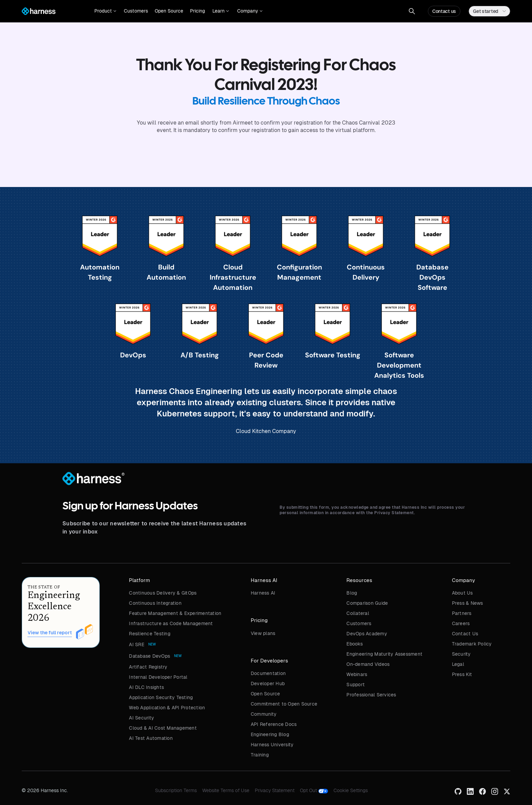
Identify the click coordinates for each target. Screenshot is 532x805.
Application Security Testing (161, 697)
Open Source (169, 11)
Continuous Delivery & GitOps (163, 593)
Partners (462, 613)
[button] (105, 11)
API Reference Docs (274, 724)
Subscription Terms (176, 790)
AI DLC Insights (146, 687)
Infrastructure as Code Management (171, 623)
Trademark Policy (472, 644)
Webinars (357, 674)
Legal (458, 664)
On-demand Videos (368, 664)
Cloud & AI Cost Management (163, 728)
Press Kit (462, 674)
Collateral (358, 613)
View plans (263, 633)
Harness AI (263, 593)
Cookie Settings (351, 790)
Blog (352, 593)
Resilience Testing (150, 634)
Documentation (268, 673)
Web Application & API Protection (167, 708)
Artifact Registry (148, 667)
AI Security (141, 718)
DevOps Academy (367, 634)
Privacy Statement (275, 790)
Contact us (444, 11)
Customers (136, 11)
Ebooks (355, 644)
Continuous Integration (155, 603)
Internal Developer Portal (158, 677)
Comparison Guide (367, 603)
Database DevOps (149, 656)
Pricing (197, 11)
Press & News (468, 603)
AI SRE (137, 644)
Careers (461, 623)
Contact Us (465, 634)
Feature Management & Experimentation (175, 613)
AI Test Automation (151, 738)
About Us (462, 593)
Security (461, 654)
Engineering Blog (270, 734)
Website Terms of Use (226, 790)
